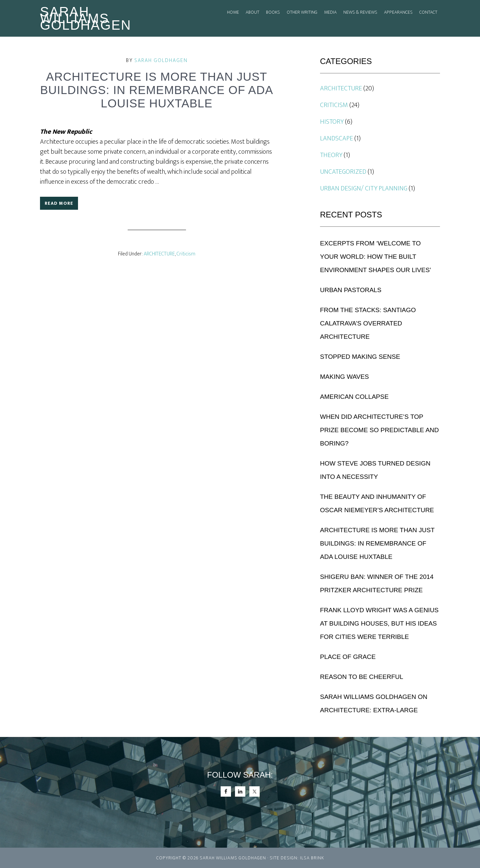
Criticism (186, 254)
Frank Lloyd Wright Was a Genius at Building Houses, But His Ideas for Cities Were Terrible (379, 623)
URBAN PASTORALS (351, 290)
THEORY (331, 155)
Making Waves (344, 377)
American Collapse (354, 397)
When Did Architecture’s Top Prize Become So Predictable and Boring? (379, 430)
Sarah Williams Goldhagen (86, 18)
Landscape (336, 138)
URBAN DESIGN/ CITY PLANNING (364, 188)
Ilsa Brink (312, 858)
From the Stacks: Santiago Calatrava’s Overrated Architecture (368, 323)
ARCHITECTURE (159, 254)
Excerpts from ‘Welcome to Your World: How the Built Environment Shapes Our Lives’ (375, 257)
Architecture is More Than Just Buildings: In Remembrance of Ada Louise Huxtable (377, 543)
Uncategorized (343, 172)
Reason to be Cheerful (362, 677)
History (332, 122)
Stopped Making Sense (360, 357)
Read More (59, 203)
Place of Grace (348, 657)
